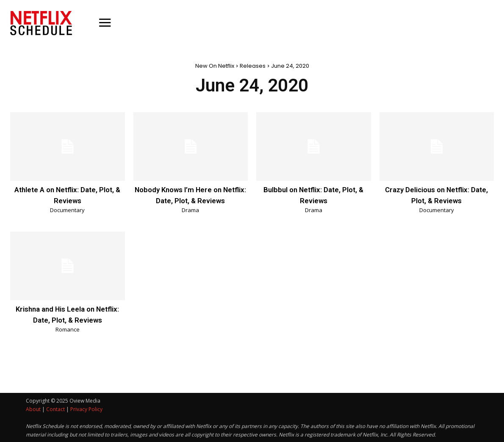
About (33, 409)
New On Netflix (215, 66)
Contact (55, 409)
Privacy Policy (86, 409)
